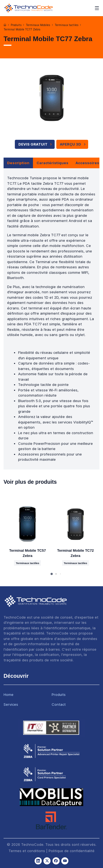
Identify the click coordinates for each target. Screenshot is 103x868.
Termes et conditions (27, 851)
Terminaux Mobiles (38, 25)
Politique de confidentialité (72, 851)
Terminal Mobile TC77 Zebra (22, 29)
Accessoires (87, 163)
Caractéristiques (52, 163)
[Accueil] (5, 25)
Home (9, 695)
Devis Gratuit (36, 144)
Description (18, 163)
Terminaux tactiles (66, 25)
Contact (59, 704)
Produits (16, 25)
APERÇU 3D (73, 144)
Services (11, 704)
